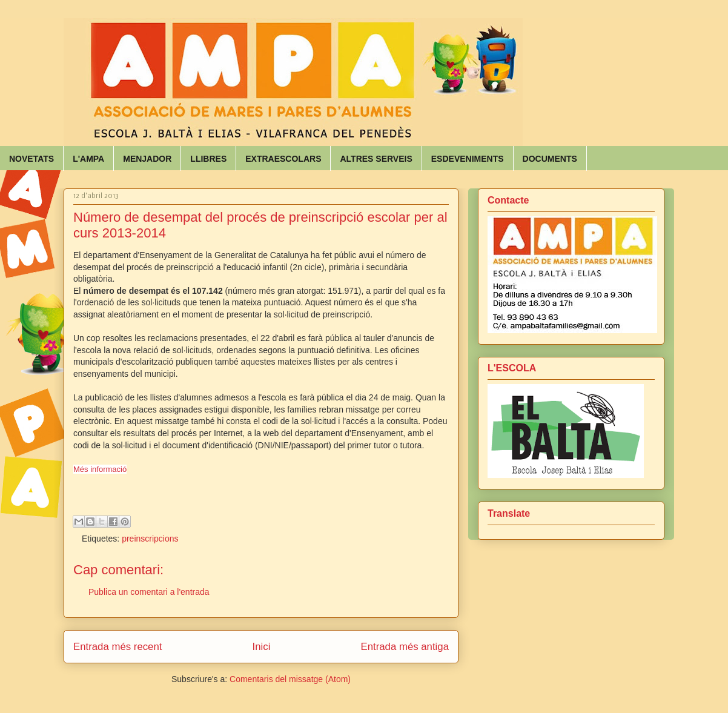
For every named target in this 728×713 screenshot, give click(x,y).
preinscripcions (150, 539)
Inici (262, 647)
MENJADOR (147, 159)
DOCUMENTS (550, 159)
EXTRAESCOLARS (283, 159)
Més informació (100, 469)
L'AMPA (88, 159)
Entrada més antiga (405, 647)
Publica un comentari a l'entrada (149, 592)
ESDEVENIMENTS (468, 159)
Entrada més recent (117, 647)
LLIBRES (208, 159)
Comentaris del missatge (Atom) (290, 679)
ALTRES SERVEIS (376, 159)
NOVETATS (31, 159)
